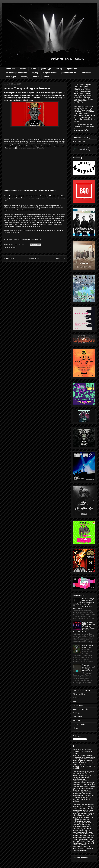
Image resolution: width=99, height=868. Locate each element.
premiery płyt (11, 77)
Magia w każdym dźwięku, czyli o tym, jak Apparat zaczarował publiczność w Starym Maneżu (84, 604)
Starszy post (60, 258)
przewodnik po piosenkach (16, 73)
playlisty (35, 73)
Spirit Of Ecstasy (27, 140)
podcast (36, 77)
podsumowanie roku (69, 73)
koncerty (25, 77)
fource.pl (76, 698)
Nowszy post (9, 258)
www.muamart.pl (79, 141)
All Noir (75, 728)
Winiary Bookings (79, 694)
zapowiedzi (10, 69)
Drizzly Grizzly (78, 705)
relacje (33, 69)
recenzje (23, 69)
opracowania (72, 69)
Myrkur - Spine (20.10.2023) (88, 646)
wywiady (59, 69)
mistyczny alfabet (50, 73)
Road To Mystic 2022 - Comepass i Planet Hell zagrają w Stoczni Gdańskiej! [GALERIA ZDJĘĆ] (84, 627)
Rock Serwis (77, 717)
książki (47, 77)
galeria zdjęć (46, 69)
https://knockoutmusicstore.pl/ (32, 239)
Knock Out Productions (81, 709)
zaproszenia (87, 73)
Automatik (76, 720)
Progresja (76, 713)
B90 (74, 702)
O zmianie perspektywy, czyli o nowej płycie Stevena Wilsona (89, 668)
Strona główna (35, 258)
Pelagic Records (79, 724)
